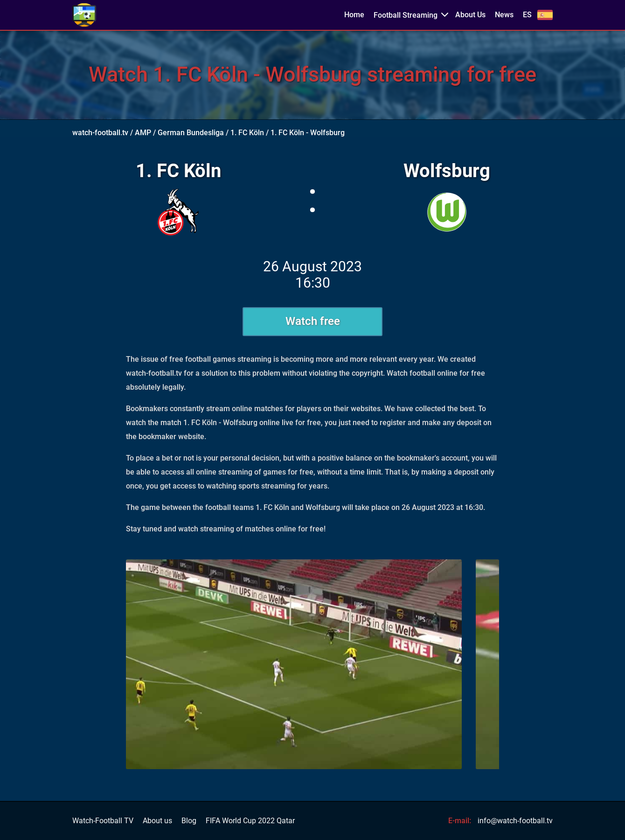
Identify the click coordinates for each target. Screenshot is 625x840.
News (504, 15)
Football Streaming (406, 15)
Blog (189, 821)
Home (354, 15)
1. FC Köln (247, 133)
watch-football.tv (100, 133)
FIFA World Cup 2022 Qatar (250, 821)
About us (157, 821)
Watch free (313, 321)
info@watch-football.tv (515, 821)
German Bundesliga (191, 133)
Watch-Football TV (103, 821)
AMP (143, 133)
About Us (470, 15)
